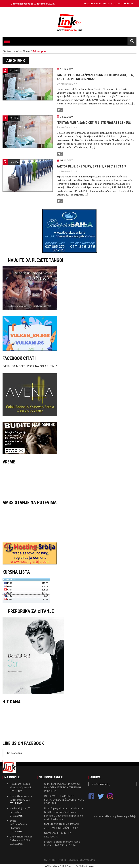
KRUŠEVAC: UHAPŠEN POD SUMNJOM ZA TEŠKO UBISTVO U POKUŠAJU (64, 800)
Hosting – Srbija (127, 816)
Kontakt (98, 4)
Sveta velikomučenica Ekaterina (18, 824)
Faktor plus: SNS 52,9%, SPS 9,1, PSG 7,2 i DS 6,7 (91, 166)
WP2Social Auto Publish (56, 866)
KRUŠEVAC (69, 481)
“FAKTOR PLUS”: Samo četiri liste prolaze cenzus (94, 123)
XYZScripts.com (87, 866)
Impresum (88, 4)
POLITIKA (14, 70)
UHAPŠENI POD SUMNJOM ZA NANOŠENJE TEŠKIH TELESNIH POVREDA (63, 787)
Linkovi (117, 4)
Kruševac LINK (69, 84)
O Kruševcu (127, 4)
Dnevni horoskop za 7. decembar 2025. (35, 4)
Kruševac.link (14, 753)
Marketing (108, 4)
